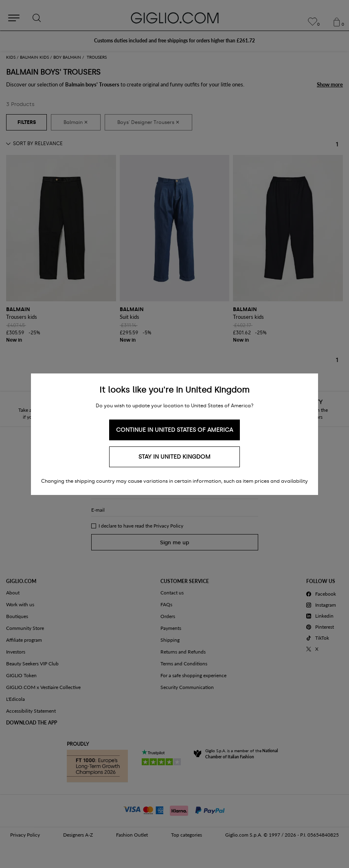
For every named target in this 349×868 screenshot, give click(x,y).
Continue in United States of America (174, 430)
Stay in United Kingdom (174, 457)
